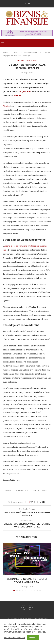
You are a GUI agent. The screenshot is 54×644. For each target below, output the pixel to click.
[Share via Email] (43, 502)
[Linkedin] (29, 3)
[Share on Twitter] (37, 502)
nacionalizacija (40, 490)
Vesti (16, 52)
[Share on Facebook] (35, 502)
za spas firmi (25, 91)
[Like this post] (32, 502)
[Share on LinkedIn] (40, 502)
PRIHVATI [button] (33, 637)
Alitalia (6, 106)
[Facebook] (25, 3)
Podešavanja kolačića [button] (15, 638)
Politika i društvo (31, 52)
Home (5, 52)
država (8, 490)
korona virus (22, 490)
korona (17, 95)
